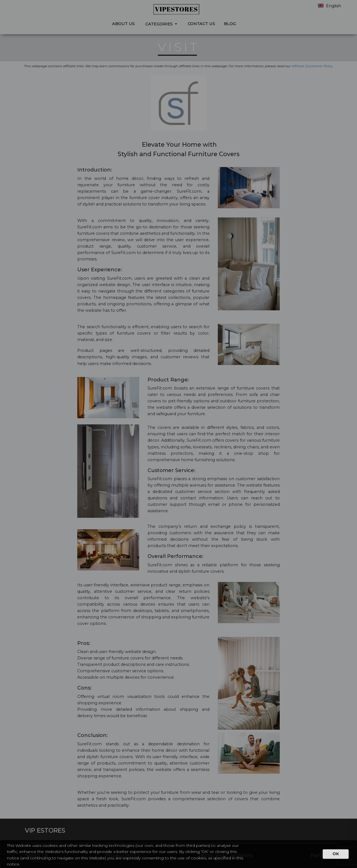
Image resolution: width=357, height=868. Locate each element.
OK (336, 854)
